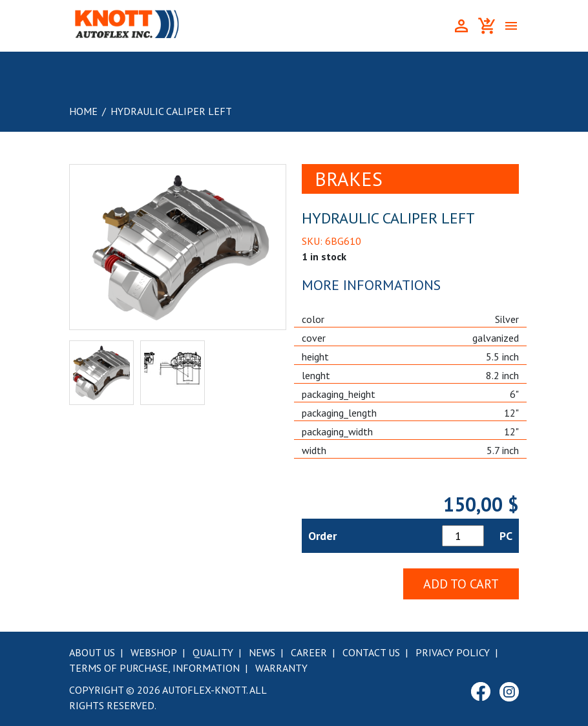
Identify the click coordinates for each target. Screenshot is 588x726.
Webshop (154, 652)
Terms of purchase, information (154, 668)
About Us (92, 652)
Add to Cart (461, 584)
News (262, 652)
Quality (213, 652)
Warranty (281, 668)
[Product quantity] (463, 536)
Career (309, 652)
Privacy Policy (453, 652)
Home (83, 111)
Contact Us (371, 652)
